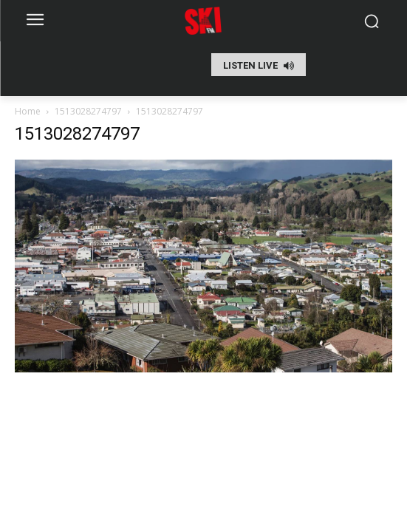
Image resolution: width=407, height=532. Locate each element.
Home (28, 111)
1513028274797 (88, 111)
